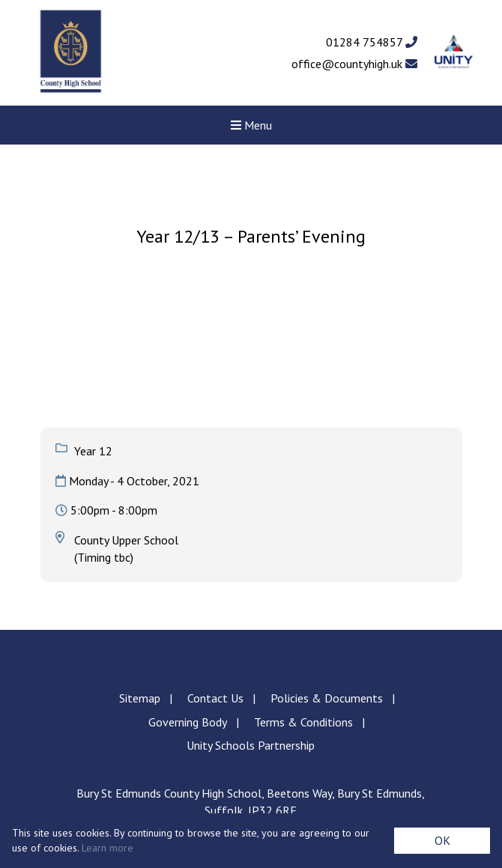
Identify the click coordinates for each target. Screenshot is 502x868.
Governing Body (188, 722)
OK (442, 840)
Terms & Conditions (303, 722)
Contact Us (215, 698)
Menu (251, 125)
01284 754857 (372, 42)
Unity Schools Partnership (251, 745)
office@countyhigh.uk (354, 64)
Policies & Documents (327, 698)
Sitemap (140, 698)
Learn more (108, 848)
